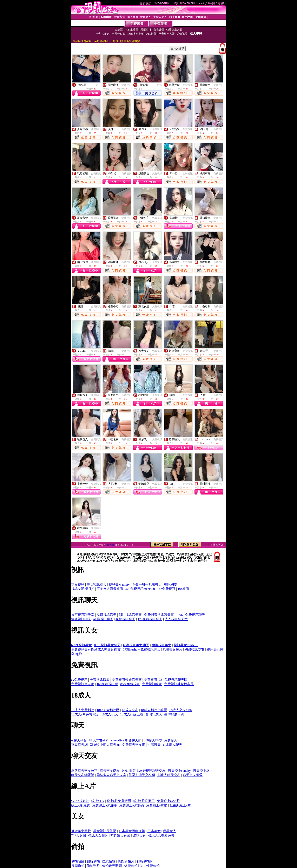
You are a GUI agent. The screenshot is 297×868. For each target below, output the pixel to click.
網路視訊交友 (194, 649)
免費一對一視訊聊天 (147, 584)
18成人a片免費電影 (85, 714)
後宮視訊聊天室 (83, 615)
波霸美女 (139, 835)
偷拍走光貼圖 (112, 866)
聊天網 (111, 545)
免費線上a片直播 (104, 805)
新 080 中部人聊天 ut (105, 745)
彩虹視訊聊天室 (130, 615)
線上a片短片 (80, 801)
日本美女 (154, 831)
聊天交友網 (201, 771)
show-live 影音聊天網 (126, 740)
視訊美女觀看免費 (161, 835)
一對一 (97, 85)
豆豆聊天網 (79, 745)
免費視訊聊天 (106, 615)
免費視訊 (126, 85)
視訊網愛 (171, 584)
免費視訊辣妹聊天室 (127, 680)
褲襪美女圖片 (81, 831)
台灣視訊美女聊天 (136, 645)
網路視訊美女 (161, 645)
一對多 (158, 85)
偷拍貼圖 (78, 861)
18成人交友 (130, 710)
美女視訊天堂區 (105, 831)
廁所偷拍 (93, 861)
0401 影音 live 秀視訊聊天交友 (144, 771)
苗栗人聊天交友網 (142, 775)
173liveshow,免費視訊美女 (142, 649)
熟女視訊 (78, 584)
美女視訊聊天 (97, 584)
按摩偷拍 (78, 866)
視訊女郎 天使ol (83, 589)
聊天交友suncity (179, 771)
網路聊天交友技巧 (84, 771)
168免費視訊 (166, 589)
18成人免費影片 (83, 710)
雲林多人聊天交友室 (111, 775)
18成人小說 (110, 714)
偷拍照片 (93, 866)
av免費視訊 (79, 680)
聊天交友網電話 (83, 775)
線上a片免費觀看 (119, 801)
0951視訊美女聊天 (107, 645)
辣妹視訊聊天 (125, 619)
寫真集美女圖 (120, 835)
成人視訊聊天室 (176, 619)
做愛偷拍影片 (134, 866)
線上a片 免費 (81, 805)
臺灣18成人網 (174, 714)
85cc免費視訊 (130, 684)
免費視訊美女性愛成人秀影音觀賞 (96, 649)
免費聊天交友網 (134, 745)
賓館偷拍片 (126, 861)
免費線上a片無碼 (131, 805)
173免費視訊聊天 (150, 619)
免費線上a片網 (157, 805)
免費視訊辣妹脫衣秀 (179, 684)
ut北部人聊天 (172, 745)
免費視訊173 (153, 680)
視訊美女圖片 (98, 835)
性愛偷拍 (153, 866)
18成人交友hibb (180, 710)
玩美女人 (170, 831)
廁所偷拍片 (145, 861)
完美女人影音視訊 (110, 589)
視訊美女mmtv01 (186, 645)
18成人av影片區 (108, 710)
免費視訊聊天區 (176, 680)
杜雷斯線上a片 (180, 805)
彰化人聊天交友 (169, 775)
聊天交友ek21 (99, 740)
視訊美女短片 (172, 649)
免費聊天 (171, 740)
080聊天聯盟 (153, 740)
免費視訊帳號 (152, 684)
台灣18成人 (154, 714)
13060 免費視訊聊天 (191, 615)
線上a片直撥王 (144, 801)
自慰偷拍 (109, 861)
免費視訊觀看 (100, 680)
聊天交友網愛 (193, 775)
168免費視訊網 (107, 684)
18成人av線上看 (132, 714)
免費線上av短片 (168, 801)
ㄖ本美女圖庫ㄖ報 (132, 831)
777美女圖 (79, 835)
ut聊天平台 (79, 740)
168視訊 (183, 589)
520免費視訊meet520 (140, 589)
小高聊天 (154, 745)
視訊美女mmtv (119, 584)
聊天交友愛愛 (110, 771)
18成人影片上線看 (154, 710)
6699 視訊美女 (81, 645)
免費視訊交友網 (83, 684)
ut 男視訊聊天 (103, 619)
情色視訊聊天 (81, 619)
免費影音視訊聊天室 (159, 615)
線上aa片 (98, 801)
